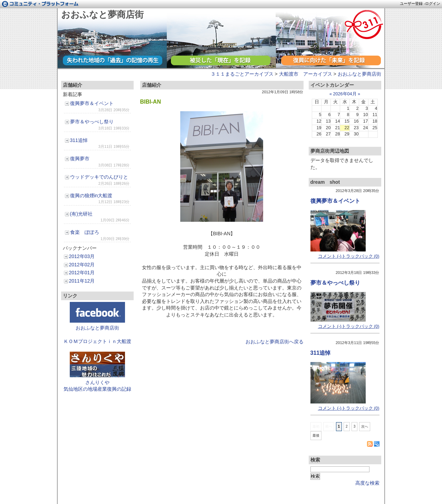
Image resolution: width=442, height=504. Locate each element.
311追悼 (79, 140)
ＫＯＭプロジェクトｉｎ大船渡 (97, 341)
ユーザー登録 (411, 3)
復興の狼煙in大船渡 (91, 196)
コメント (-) (330, 256)
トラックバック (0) (361, 256)
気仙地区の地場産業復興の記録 (97, 389)
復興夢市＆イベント (92, 103)
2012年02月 (82, 265)
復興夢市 (80, 159)
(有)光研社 (81, 214)
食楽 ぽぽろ (85, 232)
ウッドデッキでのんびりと (99, 177)
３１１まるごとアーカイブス (242, 74)
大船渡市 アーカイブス (306, 74)
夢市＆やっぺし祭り (92, 122)
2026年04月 (345, 94)
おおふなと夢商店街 (102, 15)
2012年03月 (82, 256)
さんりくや (97, 382)
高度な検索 (367, 483)
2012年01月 (82, 273)
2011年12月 (82, 281)
